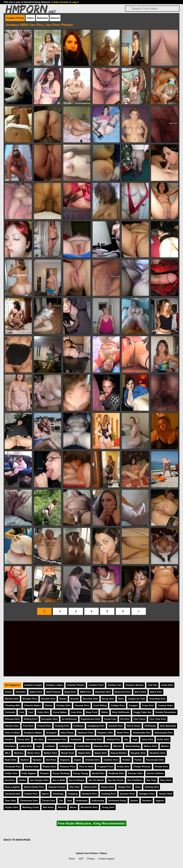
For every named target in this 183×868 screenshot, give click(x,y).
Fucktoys (78, 726)
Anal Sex (152, 685)
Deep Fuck (92, 712)
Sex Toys (151, 780)
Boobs (63, 699)
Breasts (75, 699)
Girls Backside (168, 726)
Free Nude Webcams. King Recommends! (91, 823)
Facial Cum (110, 719)
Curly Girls (43, 712)
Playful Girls (49, 767)
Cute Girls (76, 712)
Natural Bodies (119, 753)
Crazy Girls (148, 705)
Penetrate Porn (13, 767)
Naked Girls (84, 753)
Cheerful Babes (33, 705)
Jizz (126, 739)
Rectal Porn (98, 773)
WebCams (42, 18)
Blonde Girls (12, 699)
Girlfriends (150, 726)
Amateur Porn (96, 685)
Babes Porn (36, 692)
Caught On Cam (136, 699)
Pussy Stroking (61, 773)
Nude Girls (11, 760)
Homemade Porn (164, 733)
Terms (72, 859)
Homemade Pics (142, 733)
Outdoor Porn (111, 760)
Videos (30, 18)
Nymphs (37, 760)
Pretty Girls (123, 767)
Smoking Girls (13, 794)
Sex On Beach (96, 780)
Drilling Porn (31, 719)
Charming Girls (157, 699)
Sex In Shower (77, 780)
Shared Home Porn (34, 787)
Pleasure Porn (68, 767)
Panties (126, 760)
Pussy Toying (81, 773)
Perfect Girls (32, 767)
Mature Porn (150, 746)
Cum (22, 712)
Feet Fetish (140, 719)
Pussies (44, 773)
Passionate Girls (155, 760)
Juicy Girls (147, 739)
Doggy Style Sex (142, 712)
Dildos (105, 712)
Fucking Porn (62, 726)
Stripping (73, 794)
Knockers (10, 746)
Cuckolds (10, 712)
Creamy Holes (165, 705)
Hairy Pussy (67, 733)
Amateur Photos (15, 18)
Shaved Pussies (57, 787)
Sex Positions (135, 780)
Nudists (25, 760)
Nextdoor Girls (158, 753)
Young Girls (108, 807)
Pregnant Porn (105, 767)
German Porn (116, 726)
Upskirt (134, 801)
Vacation (147, 801)
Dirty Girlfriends (121, 712)
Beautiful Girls (103, 692)
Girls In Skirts (12, 733)
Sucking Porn (108, 794)
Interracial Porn (94, 739)
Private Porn (161, 767)
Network (55, 18)
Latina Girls (26, 746)
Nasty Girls (101, 753)
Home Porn (123, 733)
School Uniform (155, 773)
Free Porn (28, 726)
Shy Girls (75, 787)
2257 (81, 859)
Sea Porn (10, 780)
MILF (8, 753)
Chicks (49, 705)
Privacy (91, 859)
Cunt (31, 712)
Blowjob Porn (30, 699)
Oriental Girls (92, 760)
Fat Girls (125, 719)
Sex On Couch (116, 780)
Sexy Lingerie (12, 787)
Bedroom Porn (123, 692)
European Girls (50, 719)
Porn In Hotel (86, 767)
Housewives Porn (57, 739)
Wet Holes (48, 807)
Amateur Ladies (54, 685)
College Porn (118, 705)
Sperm (45, 794)
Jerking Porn (113, 739)
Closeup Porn (82, 705)
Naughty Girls (138, 753)
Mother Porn (50, 753)
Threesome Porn (29, 801)
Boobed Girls (48, 699)
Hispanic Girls (105, 733)
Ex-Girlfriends (69, 719)
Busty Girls (108, 699)
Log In (75, 2)
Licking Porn (66, 746)
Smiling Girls (152, 787)
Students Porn (89, 794)
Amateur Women (134, 685)
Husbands (76, 739)
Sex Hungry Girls (39, 780)
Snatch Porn (31, 794)
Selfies (22, 780)
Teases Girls (165, 794)
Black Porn (156, 692)
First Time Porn (158, 719)
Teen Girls (10, 801)
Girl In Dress (134, 726)
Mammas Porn (101, 746)
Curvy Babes (60, 712)
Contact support (106, 859)
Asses (8, 692)
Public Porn (11, 773)
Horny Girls (24, 739)
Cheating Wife (12, 705)
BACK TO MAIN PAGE (17, 840)
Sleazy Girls (107, 787)
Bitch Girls (140, 692)
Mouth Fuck (68, 753)
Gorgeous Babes (33, 733)
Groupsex (51, 733)
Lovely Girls (83, 746)
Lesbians (50, 746)
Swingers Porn (147, 794)
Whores (62, 807)
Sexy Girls (166, 780)
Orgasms (65, 760)
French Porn (44, 726)
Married (117, 746)
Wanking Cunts (31, 807)
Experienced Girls (91, 719)
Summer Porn (127, 794)
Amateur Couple (33, 685)
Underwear (82, 801)
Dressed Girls (12, 719)
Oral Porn (51, 760)
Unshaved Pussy (117, 801)
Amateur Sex (115, 685)
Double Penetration (166, 712)
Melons (165, 746)
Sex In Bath (59, 780)
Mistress (19, 753)
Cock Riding (100, 705)
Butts (121, 699)
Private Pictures (142, 767)
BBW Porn (86, 692)
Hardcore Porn (86, 733)
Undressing (98, 801)
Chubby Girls (63, 705)
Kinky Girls (163, 739)
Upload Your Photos (87, 853)
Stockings (58, 794)
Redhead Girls (116, 773)
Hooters (9, 739)
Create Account (60, 2)
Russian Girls (135, 773)
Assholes (21, 692)
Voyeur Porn (12, 807)
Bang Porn (70, 692)
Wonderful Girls (89, 807)
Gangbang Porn (96, 726)
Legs (38, 746)
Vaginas (160, 801)
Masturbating (133, 746)
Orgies (77, 760)
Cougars (133, 705)
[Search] (152, 9)
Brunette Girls (90, 699)
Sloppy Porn (124, 787)
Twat (69, 801)
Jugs (135, 739)
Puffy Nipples (29, 773)
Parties (138, 760)
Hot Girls (39, 739)
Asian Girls (167, 685)
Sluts (138, 787)
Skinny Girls (90, 787)
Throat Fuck (48, 801)
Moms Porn (34, 753)
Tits (61, 801)
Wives (73, 807)
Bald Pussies (53, 692)
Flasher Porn (12, 726)
